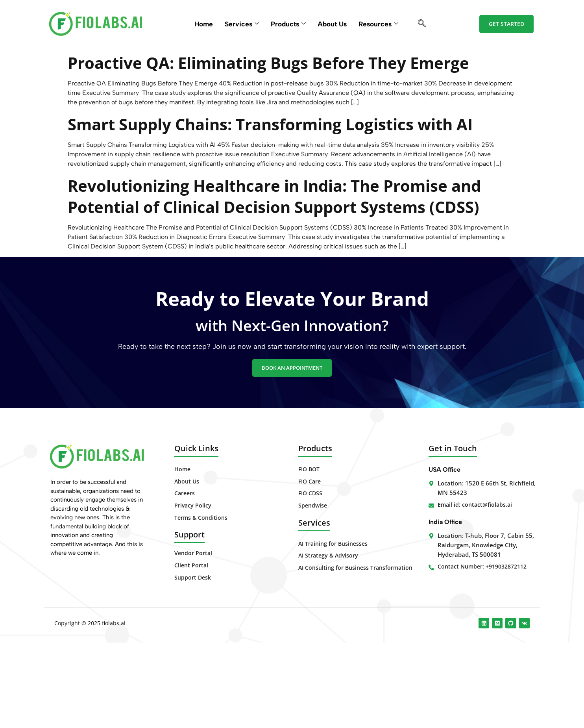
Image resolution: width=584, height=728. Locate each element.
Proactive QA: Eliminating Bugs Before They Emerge (276, 72)
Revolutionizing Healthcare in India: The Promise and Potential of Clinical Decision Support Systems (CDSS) (267, 248)
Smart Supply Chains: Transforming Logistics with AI (281, 155)
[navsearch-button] (426, 24)
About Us (334, 24)
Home (201, 24)
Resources (382, 24)
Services (240, 24)
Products (288, 24)
